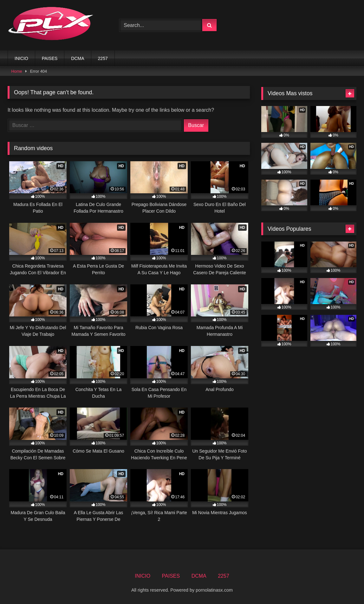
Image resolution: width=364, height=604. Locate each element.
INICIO (21, 58)
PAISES (50, 58)
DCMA (78, 58)
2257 (103, 58)
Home (17, 71)
